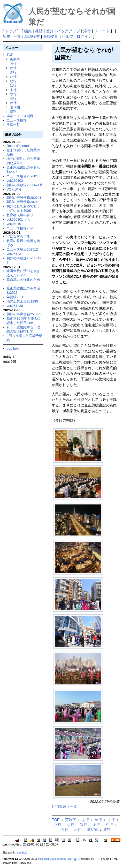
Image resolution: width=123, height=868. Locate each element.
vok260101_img (18, 219)
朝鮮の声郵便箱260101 (24, 198)
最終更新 (51, 36)
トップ (10, 31)
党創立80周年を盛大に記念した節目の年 (23, 321)
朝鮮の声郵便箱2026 (22, 202)
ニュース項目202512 (22, 249)
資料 (13, 112)
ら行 (13, 98)
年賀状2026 (15, 297)
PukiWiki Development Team (57, 859)
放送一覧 (13, 125)
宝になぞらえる (18, 236)
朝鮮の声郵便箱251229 (24, 314)
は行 (13, 85)
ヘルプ (68, 36)
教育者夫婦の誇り (20, 215)
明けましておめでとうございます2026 (23, 208)
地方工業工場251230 (22, 301)
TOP (10, 55)
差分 (50, 31)
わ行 (13, 103)
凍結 (39, 31)
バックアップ (68, 31)
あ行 (13, 63)
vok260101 (15, 224)
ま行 (13, 90)
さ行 (13, 72)
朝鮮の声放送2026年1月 (25, 185)
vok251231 (15, 254)
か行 (13, 68)
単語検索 (32, 36)
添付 (87, 31)
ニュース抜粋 (17, 120)
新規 (6, 36)
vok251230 (15, 306)
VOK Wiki (14, 189)
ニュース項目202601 (22, 176)
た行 (13, 77)
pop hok (12, 348)
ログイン (84, 36)
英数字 (15, 59)
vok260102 (15, 181)
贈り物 (15, 107)
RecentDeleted (18, 146)
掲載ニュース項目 (20, 116)
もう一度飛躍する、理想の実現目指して (23, 329)
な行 (13, 81)
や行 (13, 94)
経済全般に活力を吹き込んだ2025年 (23, 273)
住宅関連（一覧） (66, 806)
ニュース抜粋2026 (20, 228)
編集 (28, 31)
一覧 (17, 36)
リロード (102, 31)
